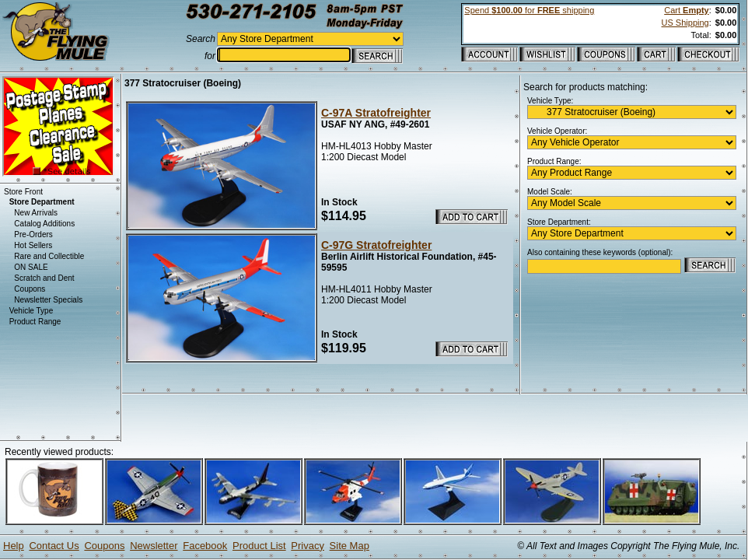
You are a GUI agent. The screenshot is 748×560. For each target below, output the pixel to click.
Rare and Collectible (49, 256)
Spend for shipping (529, 10)
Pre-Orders (33, 234)
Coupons (30, 289)
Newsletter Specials (48, 300)
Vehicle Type (31, 311)
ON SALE (31, 267)
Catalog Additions (44, 224)
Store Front (23, 192)
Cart (686, 10)
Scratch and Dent (44, 278)
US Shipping (685, 23)
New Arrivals (36, 213)
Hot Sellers (33, 245)
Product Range (35, 322)
